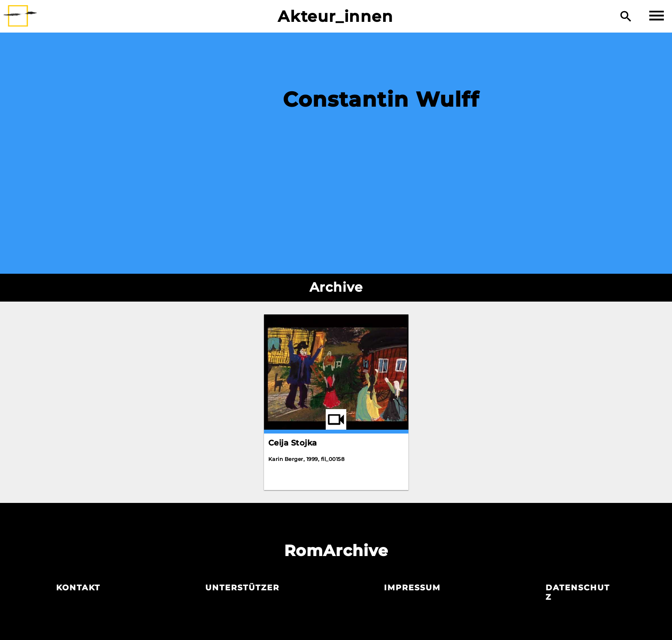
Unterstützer (242, 588)
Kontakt (78, 588)
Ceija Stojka (293, 443)
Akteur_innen (335, 16)
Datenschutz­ (578, 592)
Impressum (412, 588)
